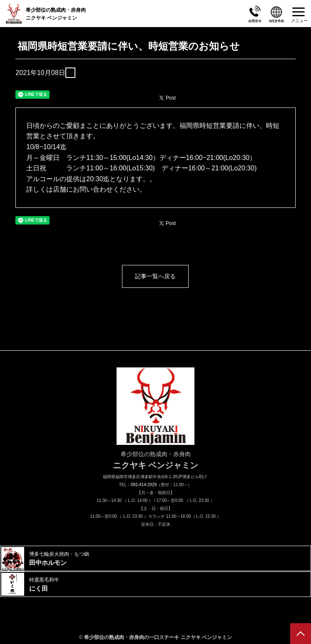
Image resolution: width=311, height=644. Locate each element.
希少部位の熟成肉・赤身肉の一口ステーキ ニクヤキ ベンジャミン (158, 637)
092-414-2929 (144, 485)
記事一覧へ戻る (155, 276)
